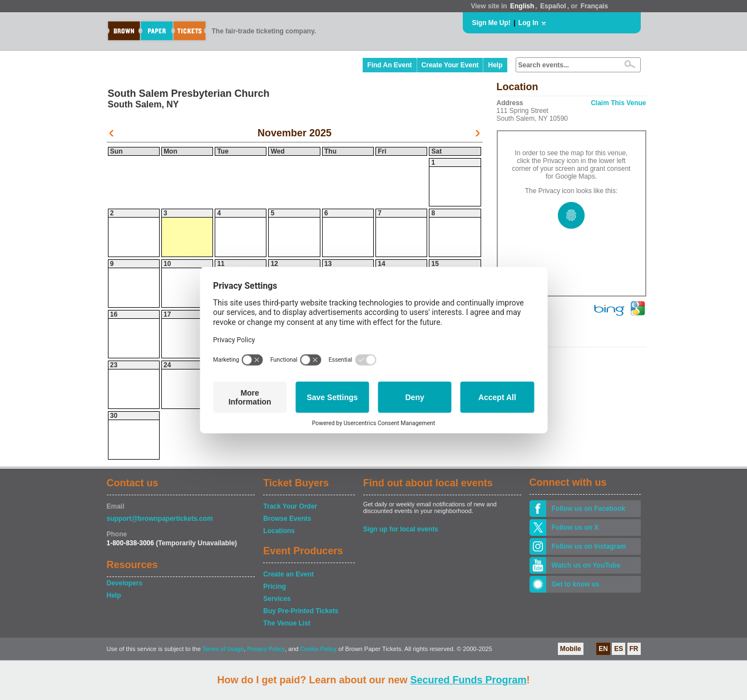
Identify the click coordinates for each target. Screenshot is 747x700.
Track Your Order (290, 506)
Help (495, 65)
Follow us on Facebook (589, 509)
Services (277, 599)
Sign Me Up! (491, 23)
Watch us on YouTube (586, 565)
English (522, 6)
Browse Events (287, 519)
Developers (125, 583)
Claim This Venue (618, 103)
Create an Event (288, 574)
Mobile (571, 649)
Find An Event (389, 65)
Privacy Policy (266, 649)
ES (619, 649)
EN (603, 649)
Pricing (274, 586)
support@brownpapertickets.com (160, 519)
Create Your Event (450, 65)
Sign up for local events (401, 529)
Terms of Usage (223, 649)
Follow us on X (575, 528)
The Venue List (287, 623)
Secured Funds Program (468, 680)
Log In (528, 23)
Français (594, 6)
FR (634, 649)
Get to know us (576, 584)
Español (553, 6)
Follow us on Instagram (589, 546)
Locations (279, 531)
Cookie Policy (319, 649)
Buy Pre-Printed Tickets (301, 611)
